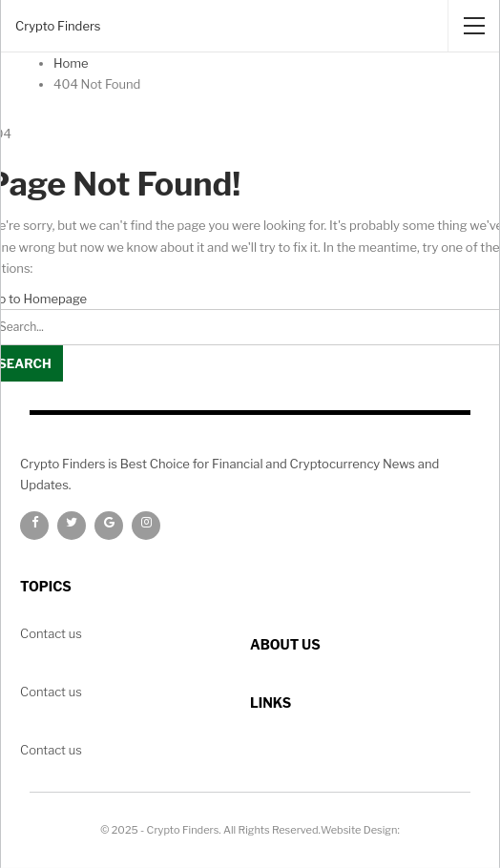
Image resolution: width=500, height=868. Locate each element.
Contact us (51, 750)
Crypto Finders (58, 26)
